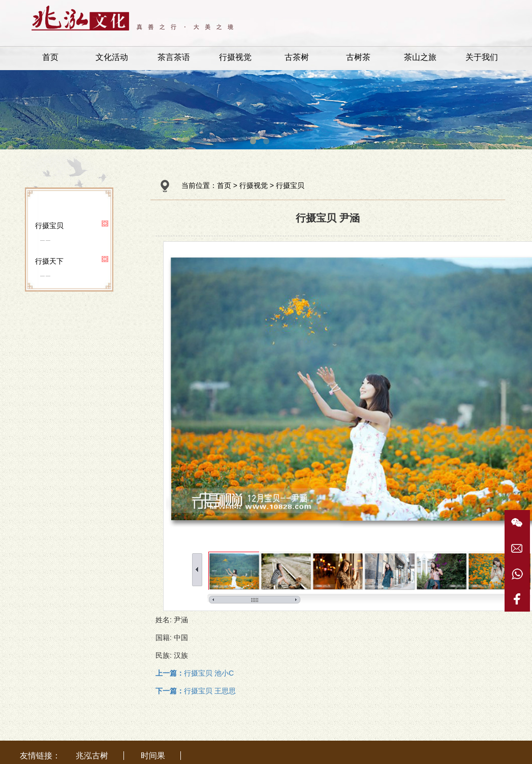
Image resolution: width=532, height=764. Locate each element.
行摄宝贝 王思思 (196, 691)
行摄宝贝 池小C (195, 673)
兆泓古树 (92, 756)
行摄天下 (49, 261)
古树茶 (358, 57)
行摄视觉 (235, 57)
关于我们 (482, 57)
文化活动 (112, 57)
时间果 (153, 756)
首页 (50, 57)
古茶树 (297, 57)
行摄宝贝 (49, 226)
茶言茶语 (174, 57)
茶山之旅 (420, 57)
